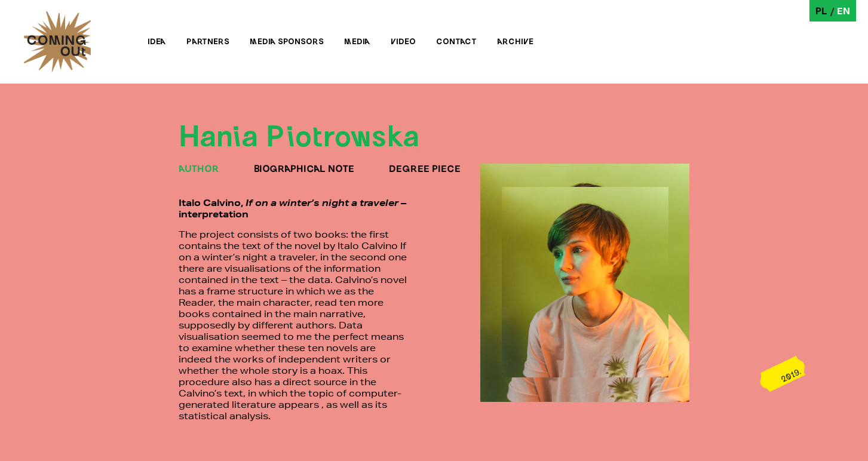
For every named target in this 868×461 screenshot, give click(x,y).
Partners (208, 41)
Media (357, 41)
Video (403, 41)
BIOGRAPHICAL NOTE (304, 168)
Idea (157, 41)
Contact (456, 41)
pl (821, 10)
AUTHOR (199, 168)
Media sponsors (287, 41)
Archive (515, 41)
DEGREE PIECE (425, 168)
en (844, 10)
